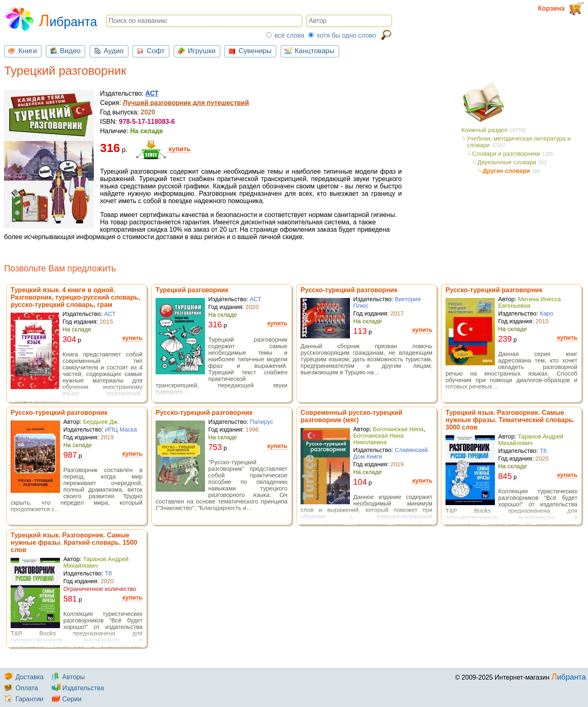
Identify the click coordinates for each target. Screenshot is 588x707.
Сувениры (249, 50)
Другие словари (506, 171)
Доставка (23, 677)
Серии (65, 699)
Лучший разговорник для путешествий (186, 103)
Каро (547, 313)
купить (163, 149)
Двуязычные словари (507, 162)
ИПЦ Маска (121, 430)
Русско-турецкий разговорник (349, 290)
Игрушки (195, 50)
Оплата (20, 688)
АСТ (152, 93)
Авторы (67, 677)
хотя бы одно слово (346, 35)
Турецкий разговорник (192, 290)
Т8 (543, 451)
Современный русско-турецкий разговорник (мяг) (352, 416)
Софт (149, 50)
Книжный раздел (484, 130)
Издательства (76, 688)
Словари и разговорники (506, 154)
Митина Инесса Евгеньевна (529, 302)
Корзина (561, 9)
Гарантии (23, 699)
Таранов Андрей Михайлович (531, 440)
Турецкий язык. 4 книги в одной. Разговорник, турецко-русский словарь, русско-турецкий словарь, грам (75, 297)
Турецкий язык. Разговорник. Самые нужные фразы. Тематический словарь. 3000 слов (510, 420)
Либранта (51, 18)
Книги (21, 50)
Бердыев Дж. (101, 422)
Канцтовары (308, 50)
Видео (64, 50)
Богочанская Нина (398, 429)
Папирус (262, 422)
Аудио (107, 50)
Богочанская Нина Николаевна (379, 439)
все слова (289, 35)
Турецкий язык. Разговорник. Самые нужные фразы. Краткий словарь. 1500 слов (74, 543)
